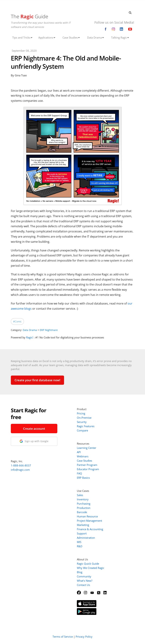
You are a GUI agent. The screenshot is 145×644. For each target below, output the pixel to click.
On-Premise (84, 418)
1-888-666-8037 (21, 465)
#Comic (17, 321)
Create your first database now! (37, 380)
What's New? (85, 581)
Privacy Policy (84, 637)
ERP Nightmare (49, 330)
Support (82, 533)
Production (84, 508)
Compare (82, 430)
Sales (80, 495)
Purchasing (84, 504)
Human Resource (87, 516)
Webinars (83, 456)
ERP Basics (83, 478)
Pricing (81, 413)
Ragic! (30, 337)
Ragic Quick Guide (88, 564)
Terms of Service (63, 637)
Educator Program (88, 469)
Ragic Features (86, 426)
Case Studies (84, 461)
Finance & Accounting (90, 529)
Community (84, 576)
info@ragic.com (20, 470)
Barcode (82, 512)
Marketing (83, 525)
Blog (80, 572)
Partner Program (87, 465)
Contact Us (83, 585)
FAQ (79, 473)
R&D (80, 546)
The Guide (29, 16)
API (79, 452)
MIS (79, 542)
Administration (86, 538)
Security (82, 422)
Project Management (89, 521)
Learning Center (87, 448)
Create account (34, 429)
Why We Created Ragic (91, 568)
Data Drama (30, 330)
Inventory (83, 499)
